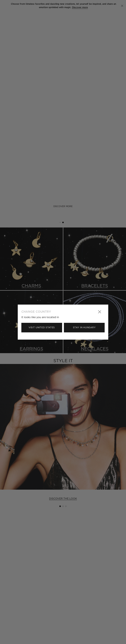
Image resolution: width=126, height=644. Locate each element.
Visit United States (42, 327)
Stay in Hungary (84, 327)
